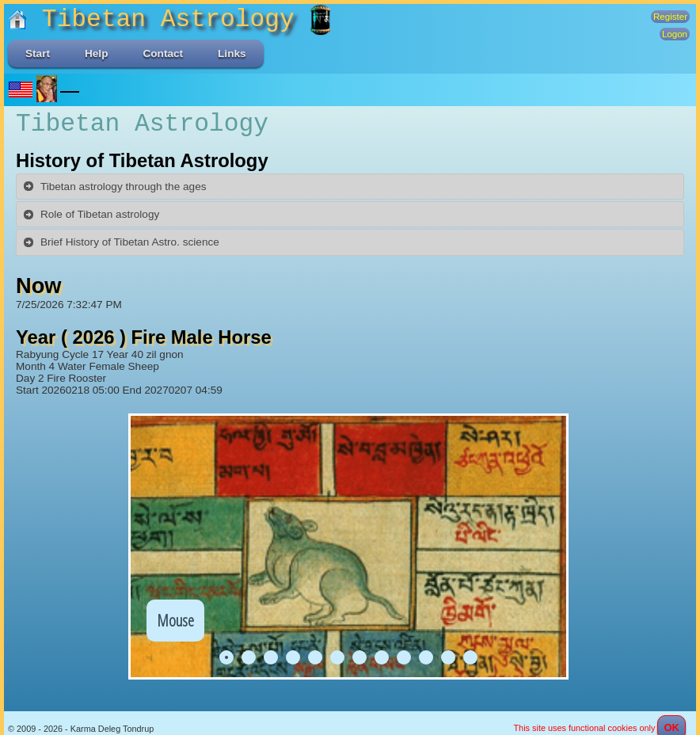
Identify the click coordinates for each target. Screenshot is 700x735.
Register (670, 17)
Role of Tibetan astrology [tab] (91, 215)
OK (671, 716)
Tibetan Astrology (159, 19)
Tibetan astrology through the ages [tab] (114, 186)
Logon (675, 34)
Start (38, 53)
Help (96, 53)
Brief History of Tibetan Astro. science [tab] (121, 242)
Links (232, 53)
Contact (163, 53)
